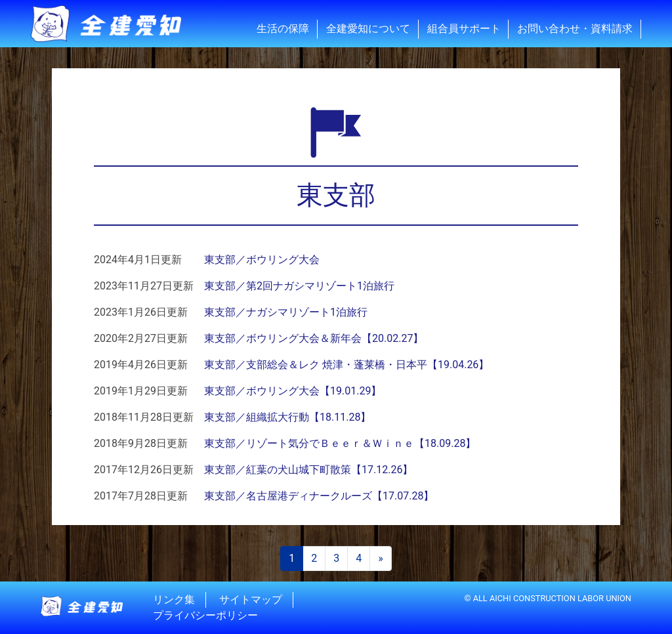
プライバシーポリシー (205, 615)
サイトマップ (251, 600)
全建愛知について (368, 29)
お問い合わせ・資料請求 (575, 29)
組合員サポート (464, 29)
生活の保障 (283, 29)
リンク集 (174, 600)
